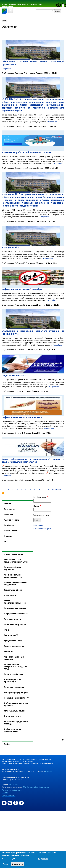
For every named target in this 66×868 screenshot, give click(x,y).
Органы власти (11, 531)
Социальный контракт (14, 375)
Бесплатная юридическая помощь (16, 723)
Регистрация (38, 525)
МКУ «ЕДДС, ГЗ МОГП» (15, 711)
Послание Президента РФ (16, 698)
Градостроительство (14, 646)
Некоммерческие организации (12, 681)
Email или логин (40, 497)
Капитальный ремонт (14, 674)
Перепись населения (14, 687)
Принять (6, 864)
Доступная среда (12, 716)
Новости (8, 536)
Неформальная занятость (16, 614)
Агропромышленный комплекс (14, 658)
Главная (5, 20)
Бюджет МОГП (11, 635)
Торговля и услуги (13, 619)
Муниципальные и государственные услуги (16, 561)
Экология (8, 651)
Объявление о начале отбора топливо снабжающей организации (33, 63)
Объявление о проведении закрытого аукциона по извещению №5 (33, 332)
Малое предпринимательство (15, 602)
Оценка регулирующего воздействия (16, 583)
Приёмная (9, 525)
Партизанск (10, 509)
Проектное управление (15, 608)
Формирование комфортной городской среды (16, 666)
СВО (6, 541)
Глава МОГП (10, 514)
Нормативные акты (13, 554)
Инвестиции (10, 595)
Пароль (36, 506)
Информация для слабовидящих (12, 730)
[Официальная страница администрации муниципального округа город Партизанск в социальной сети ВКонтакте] (10, 803)
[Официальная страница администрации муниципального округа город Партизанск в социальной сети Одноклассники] (16, 803)
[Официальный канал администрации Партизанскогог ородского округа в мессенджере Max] (4, 803)
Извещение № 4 (10, 247)
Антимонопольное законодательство (13, 576)
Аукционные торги (13, 641)
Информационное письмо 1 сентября (22, 289)
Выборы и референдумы (16, 692)
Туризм (8, 630)
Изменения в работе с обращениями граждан (27, 152)
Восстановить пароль (42, 528)
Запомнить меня (42, 515)
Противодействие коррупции (13, 568)
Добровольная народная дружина (16, 704)
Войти (7, 744)
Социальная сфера (13, 590)
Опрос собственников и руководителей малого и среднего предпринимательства (33, 460)
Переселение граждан (15, 624)
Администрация (12, 520)
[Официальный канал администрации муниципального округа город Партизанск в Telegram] (21, 803)
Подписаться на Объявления (3, 493)
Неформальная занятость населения (22, 417)
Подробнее (7, 68)
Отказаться (17, 864)
